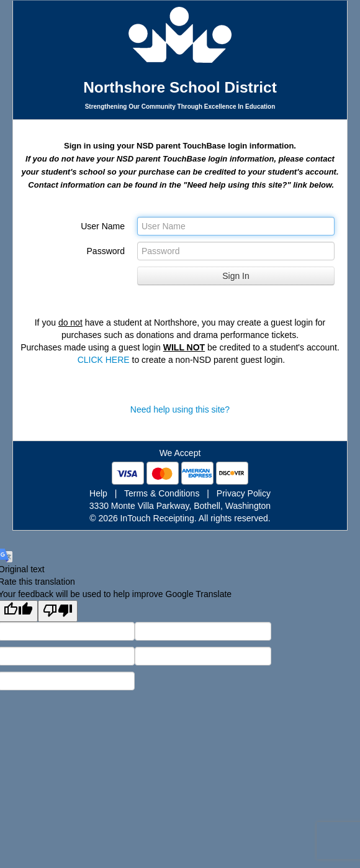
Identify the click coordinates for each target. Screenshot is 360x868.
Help (98, 493)
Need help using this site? (180, 409)
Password (106, 251)
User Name (103, 226)
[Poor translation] (58, 611)
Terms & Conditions (162, 493)
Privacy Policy (244, 493)
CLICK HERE (104, 360)
